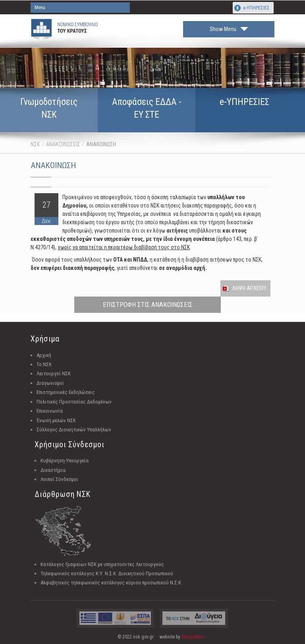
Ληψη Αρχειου (249, 288)
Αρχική (44, 355)
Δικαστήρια (53, 470)
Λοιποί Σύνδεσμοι (59, 479)
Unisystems (193, 637)
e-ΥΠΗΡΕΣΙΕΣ (256, 8)
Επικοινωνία (50, 411)
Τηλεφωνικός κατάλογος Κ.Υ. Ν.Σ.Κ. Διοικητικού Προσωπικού (107, 573)
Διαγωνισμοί (50, 383)
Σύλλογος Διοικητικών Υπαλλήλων (74, 430)
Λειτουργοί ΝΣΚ (54, 373)
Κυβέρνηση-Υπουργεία (65, 461)
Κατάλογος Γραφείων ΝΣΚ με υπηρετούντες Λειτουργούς (102, 564)
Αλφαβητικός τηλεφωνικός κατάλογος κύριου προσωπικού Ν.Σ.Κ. (111, 583)
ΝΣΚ (35, 144)
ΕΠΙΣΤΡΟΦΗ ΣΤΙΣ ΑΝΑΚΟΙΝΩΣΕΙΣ (148, 305)
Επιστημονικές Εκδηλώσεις (66, 392)
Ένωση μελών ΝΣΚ (56, 420)
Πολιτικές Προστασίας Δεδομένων (74, 402)
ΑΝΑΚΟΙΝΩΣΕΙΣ (63, 144)
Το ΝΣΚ (44, 364)
